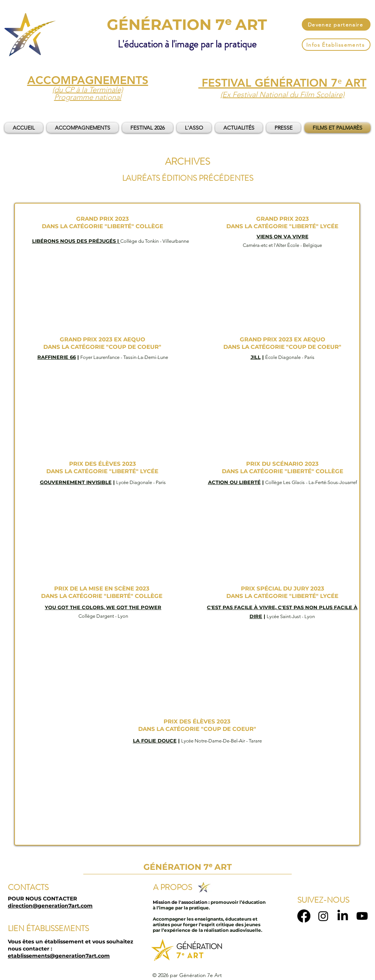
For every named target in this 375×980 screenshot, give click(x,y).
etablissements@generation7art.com (59, 956)
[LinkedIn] (343, 916)
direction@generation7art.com (50, 906)
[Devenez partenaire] (336, 24)
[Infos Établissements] (336, 45)
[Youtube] (362, 916)
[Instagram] (323, 916)
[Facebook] (304, 916)
